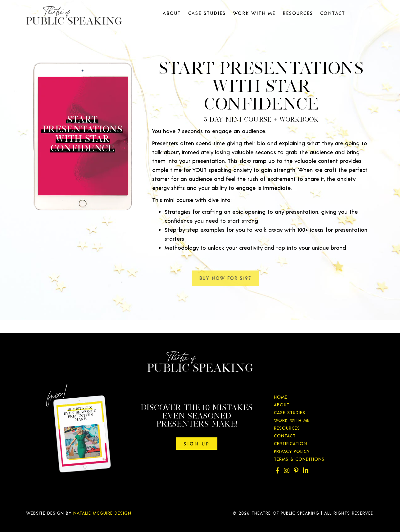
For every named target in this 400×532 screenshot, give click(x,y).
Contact (333, 13)
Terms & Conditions (299, 459)
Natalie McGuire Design (102, 513)
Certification (291, 443)
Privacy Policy (292, 451)
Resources (298, 13)
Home (281, 397)
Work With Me (254, 13)
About (172, 13)
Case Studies (207, 13)
